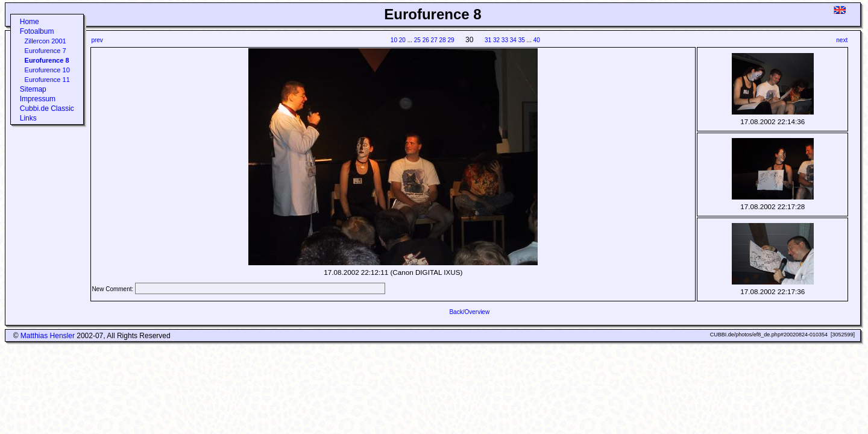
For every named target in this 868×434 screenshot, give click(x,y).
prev (97, 40)
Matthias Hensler (48, 336)
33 (505, 40)
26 (426, 40)
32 (496, 40)
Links (28, 118)
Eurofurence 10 (47, 70)
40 (537, 40)
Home (30, 22)
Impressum (38, 99)
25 (417, 40)
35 (522, 40)
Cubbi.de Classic (47, 108)
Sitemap (33, 89)
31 (488, 40)
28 (443, 40)
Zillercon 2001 (46, 41)
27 (434, 40)
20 (402, 40)
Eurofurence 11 (47, 80)
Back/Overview (469, 312)
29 (451, 40)
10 (394, 40)
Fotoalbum (37, 31)
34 (513, 40)
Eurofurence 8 (47, 60)
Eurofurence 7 (46, 51)
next (842, 40)
